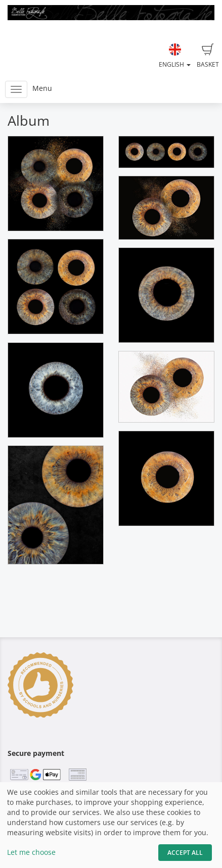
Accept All (185, 853)
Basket (208, 56)
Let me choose (31, 852)
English (175, 56)
